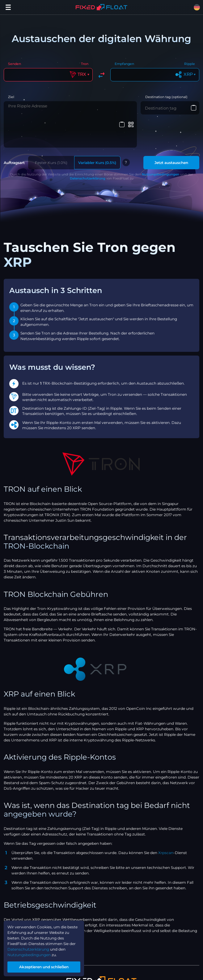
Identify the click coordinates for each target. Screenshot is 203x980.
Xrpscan (166, 820)
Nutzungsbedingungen (161, 142)
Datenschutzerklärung (88, 146)
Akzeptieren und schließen (44, 967)
